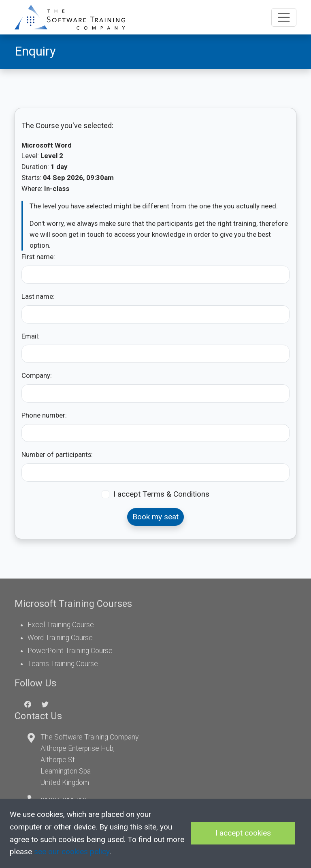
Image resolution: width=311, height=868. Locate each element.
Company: (37, 375)
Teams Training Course (63, 664)
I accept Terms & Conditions (161, 494)
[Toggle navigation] (284, 17)
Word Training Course (60, 638)
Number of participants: (57, 454)
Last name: (38, 296)
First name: (38, 257)
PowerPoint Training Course (70, 651)
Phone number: (44, 415)
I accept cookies (243, 833)
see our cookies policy (72, 852)
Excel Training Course (61, 625)
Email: (31, 336)
